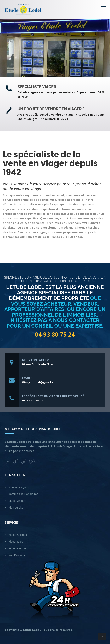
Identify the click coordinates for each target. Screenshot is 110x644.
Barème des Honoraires (23, 494)
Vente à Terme (17, 548)
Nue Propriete (17, 555)
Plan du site (16, 508)
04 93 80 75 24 (55, 335)
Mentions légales (19, 487)
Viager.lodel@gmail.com (40, 382)
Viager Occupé (18, 535)
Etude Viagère (17, 501)
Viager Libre (16, 542)
